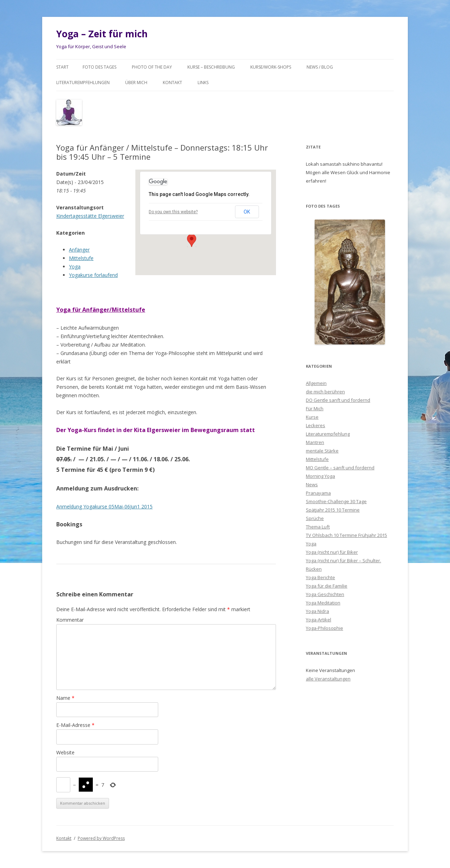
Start (62, 67)
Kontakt (172, 83)
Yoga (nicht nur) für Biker (332, 552)
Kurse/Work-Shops (271, 67)
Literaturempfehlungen (83, 83)
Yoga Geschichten (325, 594)
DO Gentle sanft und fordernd (338, 400)
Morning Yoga (320, 476)
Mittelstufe (81, 258)
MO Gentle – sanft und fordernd (340, 468)
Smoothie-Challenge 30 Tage (336, 501)
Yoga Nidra (317, 611)
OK (247, 212)
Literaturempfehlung (328, 434)
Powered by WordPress (101, 838)
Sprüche (315, 518)
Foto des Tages (99, 67)
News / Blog (320, 67)
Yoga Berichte (320, 577)
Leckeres (316, 425)
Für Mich (315, 408)
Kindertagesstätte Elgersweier (90, 216)
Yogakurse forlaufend (93, 275)
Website (65, 752)
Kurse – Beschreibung (211, 67)
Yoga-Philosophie (324, 628)
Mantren (315, 442)
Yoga (75, 267)
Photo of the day (152, 67)
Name (65, 698)
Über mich (136, 83)
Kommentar (70, 620)
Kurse (312, 417)
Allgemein (316, 383)
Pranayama (318, 493)
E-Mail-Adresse (75, 725)
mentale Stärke (322, 451)
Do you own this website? (173, 212)
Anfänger (79, 250)
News (312, 484)
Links (203, 83)
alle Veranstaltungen (328, 679)
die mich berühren (325, 392)
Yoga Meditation (323, 603)
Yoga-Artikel (319, 620)
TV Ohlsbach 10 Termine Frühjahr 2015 (346, 535)
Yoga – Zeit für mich (102, 34)
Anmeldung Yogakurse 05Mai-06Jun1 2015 (104, 506)
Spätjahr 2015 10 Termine (333, 510)
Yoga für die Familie (327, 586)
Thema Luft (318, 527)
